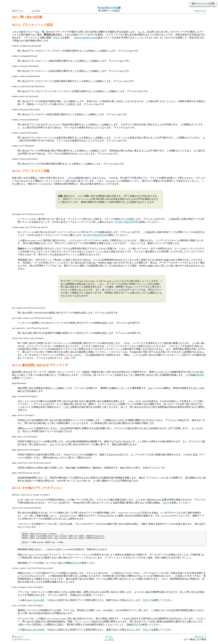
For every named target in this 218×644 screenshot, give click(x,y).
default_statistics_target (86, 38)
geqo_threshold (35, 602)
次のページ (200, 11)
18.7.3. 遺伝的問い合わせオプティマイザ (40, 365)
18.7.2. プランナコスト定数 (31, 171)
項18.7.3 (147, 602)
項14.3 (80, 597)
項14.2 (166, 502)
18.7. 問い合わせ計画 (27, 17)
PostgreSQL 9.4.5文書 (109, 8)
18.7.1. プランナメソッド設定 (32, 25)
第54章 (200, 375)
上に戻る (36, 11)
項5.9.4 (76, 565)
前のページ (18, 11)
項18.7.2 (58, 38)
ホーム (109, 638)
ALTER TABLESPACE (127, 222)
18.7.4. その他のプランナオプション (37, 488)
